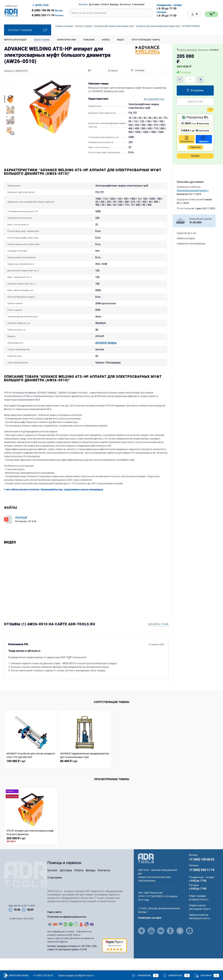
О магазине (55, 891)
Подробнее (195, 147)
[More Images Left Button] (10, 92)
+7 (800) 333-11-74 (202, 883)
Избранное (176, 975)
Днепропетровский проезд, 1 (193, 190)
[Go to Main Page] (146, 871)
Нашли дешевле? (188, 50)
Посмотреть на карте (150, 931)
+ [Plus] (201, 80)
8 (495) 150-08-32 (43, 10)
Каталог (52, 884)
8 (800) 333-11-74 (43, 15)
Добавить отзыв (158, 637)
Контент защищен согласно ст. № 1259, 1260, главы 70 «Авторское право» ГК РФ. (72, 960)
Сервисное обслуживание (191, 243)
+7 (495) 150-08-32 (202, 873)
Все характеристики (154, 99)
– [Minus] (180, 80)
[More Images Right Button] (10, 138)
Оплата (79, 884)
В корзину (195, 90)
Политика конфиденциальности (67, 929)
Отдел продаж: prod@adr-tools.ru (76, 975)
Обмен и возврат (186, 238)
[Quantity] (190, 80)
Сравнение (145, 975)
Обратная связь (16, 975)
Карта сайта (54, 925)
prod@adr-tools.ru (199, 913)
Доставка (66, 884)
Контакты (104, 884)
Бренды (91, 884)
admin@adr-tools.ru (200, 931)
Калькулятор (187, 139)
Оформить (204, 139)
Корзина (207, 975)
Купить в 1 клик (195, 101)
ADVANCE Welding (83, 354)
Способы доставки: (190, 182)
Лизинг (195, 156)
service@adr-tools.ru (200, 922)
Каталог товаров (28, 30)
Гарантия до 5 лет (187, 233)
